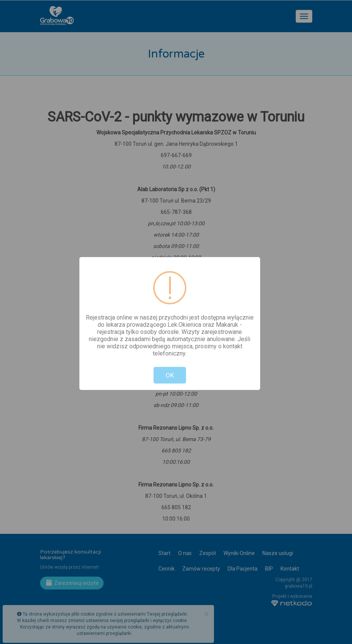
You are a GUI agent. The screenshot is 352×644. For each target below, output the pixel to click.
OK (170, 375)
